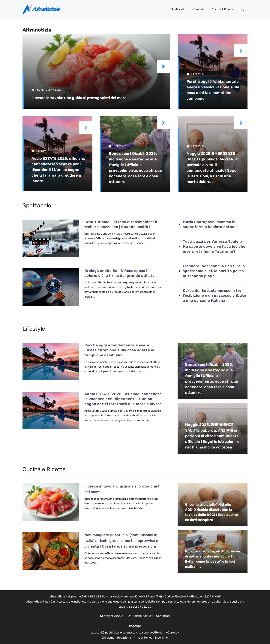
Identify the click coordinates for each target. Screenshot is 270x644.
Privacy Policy (143, 638)
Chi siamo (108, 638)
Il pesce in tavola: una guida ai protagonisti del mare (79, 98)
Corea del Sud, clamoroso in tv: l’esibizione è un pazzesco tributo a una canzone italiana (214, 296)
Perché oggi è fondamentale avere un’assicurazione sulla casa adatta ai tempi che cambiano (119, 350)
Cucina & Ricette (223, 9)
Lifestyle (199, 9)
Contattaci (163, 616)
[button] (242, 9)
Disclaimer (162, 638)
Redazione (124, 638)
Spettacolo (178, 9)
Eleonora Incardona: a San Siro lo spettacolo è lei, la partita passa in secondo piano (214, 271)
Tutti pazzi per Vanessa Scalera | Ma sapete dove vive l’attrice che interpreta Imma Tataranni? (214, 246)
